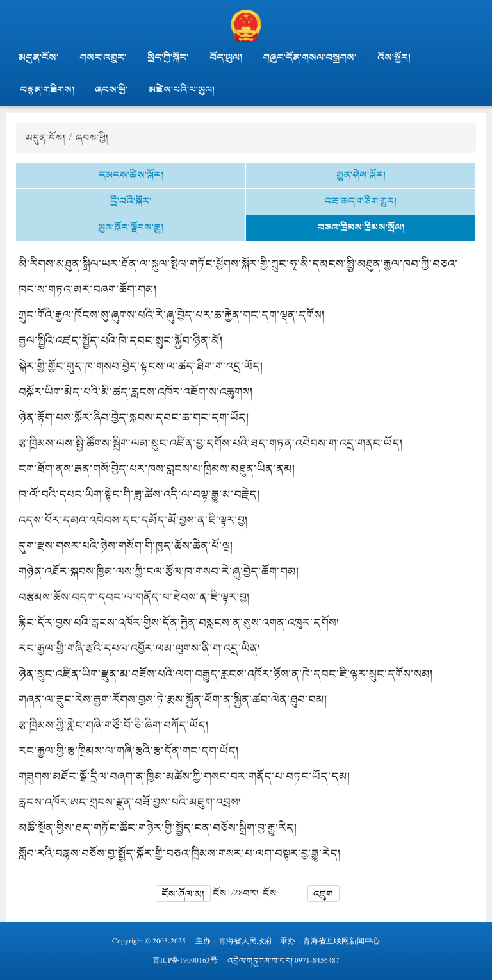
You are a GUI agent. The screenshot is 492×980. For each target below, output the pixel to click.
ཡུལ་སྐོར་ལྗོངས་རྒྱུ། (131, 228)
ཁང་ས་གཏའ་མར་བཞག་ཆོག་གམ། (88, 289)
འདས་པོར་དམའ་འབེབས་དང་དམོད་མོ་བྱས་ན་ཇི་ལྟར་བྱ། (133, 520)
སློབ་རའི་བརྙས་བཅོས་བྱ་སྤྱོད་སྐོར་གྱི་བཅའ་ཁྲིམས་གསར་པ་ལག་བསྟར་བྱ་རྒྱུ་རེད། (180, 853)
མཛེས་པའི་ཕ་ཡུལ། (182, 90)
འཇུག (323, 894)
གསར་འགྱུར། (103, 58)
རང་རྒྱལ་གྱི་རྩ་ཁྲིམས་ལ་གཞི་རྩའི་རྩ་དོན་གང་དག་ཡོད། (129, 751)
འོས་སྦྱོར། (394, 58)
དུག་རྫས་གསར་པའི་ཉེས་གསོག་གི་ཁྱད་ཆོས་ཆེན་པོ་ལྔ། (126, 545)
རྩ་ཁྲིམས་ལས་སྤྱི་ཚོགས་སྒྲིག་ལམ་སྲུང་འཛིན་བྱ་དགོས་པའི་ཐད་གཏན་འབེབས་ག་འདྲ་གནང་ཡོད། (211, 443)
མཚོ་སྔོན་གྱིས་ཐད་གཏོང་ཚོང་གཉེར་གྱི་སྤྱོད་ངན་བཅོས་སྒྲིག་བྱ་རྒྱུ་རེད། (158, 827)
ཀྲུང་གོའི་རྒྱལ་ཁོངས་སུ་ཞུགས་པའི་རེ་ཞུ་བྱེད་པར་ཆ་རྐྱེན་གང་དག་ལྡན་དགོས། (172, 315)
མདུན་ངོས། (39, 58)
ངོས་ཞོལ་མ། (183, 894)
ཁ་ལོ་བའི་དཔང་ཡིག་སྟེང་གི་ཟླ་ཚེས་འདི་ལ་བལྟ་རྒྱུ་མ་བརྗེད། (139, 494)
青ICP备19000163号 (185, 961)
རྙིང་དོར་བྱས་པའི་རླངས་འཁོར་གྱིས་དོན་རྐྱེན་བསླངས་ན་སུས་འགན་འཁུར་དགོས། (179, 622)
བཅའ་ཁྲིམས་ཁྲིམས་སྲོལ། (361, 228)
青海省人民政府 (245, 942)
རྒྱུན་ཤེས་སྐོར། (361, 175)
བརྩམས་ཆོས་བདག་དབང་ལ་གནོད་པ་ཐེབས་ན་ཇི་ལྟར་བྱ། (134, 597)
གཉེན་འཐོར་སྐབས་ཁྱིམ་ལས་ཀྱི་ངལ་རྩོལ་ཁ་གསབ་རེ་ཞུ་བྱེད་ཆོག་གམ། (159, 571)
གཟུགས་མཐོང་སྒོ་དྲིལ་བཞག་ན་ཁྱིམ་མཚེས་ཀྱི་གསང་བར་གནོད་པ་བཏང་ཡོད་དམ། (184, 776)
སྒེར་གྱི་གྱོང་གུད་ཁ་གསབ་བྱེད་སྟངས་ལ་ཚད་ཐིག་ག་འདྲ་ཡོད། (141, 366)
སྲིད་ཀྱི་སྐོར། (168, 58)
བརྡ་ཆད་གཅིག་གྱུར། (361, 201)
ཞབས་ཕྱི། (111, 90)
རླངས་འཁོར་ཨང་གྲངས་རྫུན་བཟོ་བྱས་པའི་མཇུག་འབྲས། (130, 802)
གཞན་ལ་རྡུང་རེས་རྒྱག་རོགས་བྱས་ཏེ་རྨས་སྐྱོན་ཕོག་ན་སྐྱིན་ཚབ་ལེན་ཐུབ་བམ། (173, 699)
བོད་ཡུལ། (226, 58)
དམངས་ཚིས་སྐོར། (131, 175)
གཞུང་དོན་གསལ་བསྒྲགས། (310, 58)
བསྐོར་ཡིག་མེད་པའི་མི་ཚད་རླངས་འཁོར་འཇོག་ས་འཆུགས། (136, 392)
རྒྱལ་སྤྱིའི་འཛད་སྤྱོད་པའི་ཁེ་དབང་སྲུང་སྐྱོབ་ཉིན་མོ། (121, 340)
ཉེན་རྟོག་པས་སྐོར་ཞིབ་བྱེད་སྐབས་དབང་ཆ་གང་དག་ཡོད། (134, 417)
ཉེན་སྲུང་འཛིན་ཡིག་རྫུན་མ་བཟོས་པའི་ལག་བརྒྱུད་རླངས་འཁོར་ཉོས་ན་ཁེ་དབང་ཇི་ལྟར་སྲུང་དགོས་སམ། (226, 674)
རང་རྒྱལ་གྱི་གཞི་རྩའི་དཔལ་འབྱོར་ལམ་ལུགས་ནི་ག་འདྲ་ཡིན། (140, 648)
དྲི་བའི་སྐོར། (131, 201)
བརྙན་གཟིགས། (47, 90)
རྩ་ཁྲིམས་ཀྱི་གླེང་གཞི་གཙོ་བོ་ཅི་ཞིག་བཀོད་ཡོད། (114, 725)
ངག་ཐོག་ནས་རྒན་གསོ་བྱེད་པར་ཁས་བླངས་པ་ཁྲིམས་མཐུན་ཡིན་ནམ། (157, 469)
